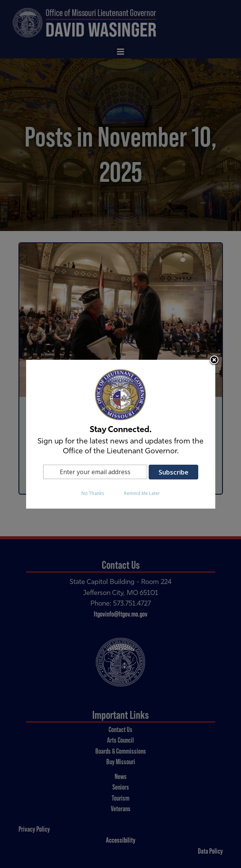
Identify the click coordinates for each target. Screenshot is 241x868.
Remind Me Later (142, 493)
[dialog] (121, 434)
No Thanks (93, 493)
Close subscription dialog (214, 361)
